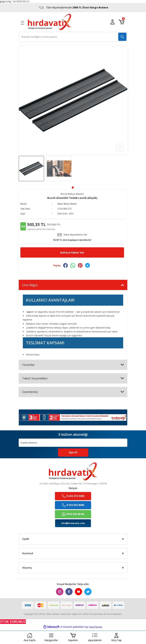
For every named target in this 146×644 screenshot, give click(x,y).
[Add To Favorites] (120, 147)
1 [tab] (73, 188)
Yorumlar (28, 365)
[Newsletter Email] (73, 443)
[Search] (73, 37)
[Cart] (122, 22)
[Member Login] (112, 22)
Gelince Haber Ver (72, 252)
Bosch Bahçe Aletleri (67, 204)
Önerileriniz (30, 392)
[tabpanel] (31, 169)
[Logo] (50, 22)
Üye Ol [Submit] (73, 452)
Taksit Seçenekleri (35, 378)
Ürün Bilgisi (30, 285)
